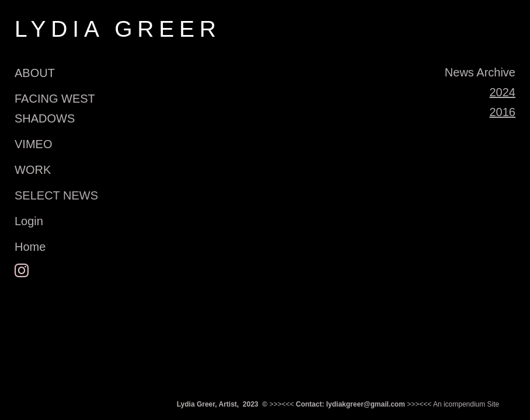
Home (30, 247)
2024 (503, 92)
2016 (503, 112)
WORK (33, 170)
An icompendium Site (466, 404)
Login (29, 221)
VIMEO (33, 144)
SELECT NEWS (56, 195)
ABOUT (35, 73)
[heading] (44, 29)
